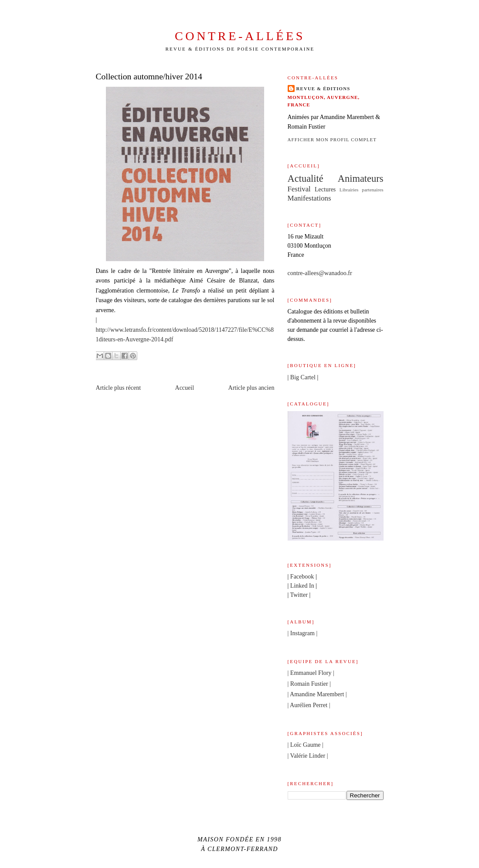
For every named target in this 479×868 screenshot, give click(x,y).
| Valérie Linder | (308, 756)
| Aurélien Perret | (309, 705)
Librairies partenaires (362, 190)
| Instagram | (303, 633)
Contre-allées (240, 36)
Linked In (302, 585)
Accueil (185, 388)
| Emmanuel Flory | (311, 673)
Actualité (306, 179)
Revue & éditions (323, 89)
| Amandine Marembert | (317, 694)
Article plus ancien (251, 388)
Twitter (299, 595)
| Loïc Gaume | (306, 745)
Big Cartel (303, 377)
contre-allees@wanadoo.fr (320, 273)
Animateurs (361, 179)
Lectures (325, 189)
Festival (299, 189)
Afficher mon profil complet (332, 140)
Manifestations (309, 198)
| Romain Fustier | (309, 684)
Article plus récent (119, 388)
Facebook (302, 576)
